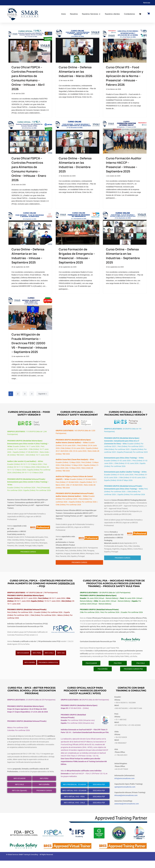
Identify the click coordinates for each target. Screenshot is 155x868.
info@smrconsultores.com (124, 786)
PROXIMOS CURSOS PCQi (48, 668)
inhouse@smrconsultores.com (126, 803)
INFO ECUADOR (23, 658)
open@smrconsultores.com (125, 794)
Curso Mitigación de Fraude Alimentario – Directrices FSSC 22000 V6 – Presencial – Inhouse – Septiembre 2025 (29, 344)
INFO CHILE (49, 658)
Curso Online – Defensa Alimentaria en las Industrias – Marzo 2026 (76, 71)
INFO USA (61, 658)
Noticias (147, 3)
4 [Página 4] (32, 396)
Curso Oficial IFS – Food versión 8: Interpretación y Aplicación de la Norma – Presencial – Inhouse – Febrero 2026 (125, 76)
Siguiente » (43, 396)
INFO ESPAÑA (30, 668)
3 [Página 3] (25, 396)
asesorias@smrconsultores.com (127, 811)
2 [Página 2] (18, 396)
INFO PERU (37, 658)
